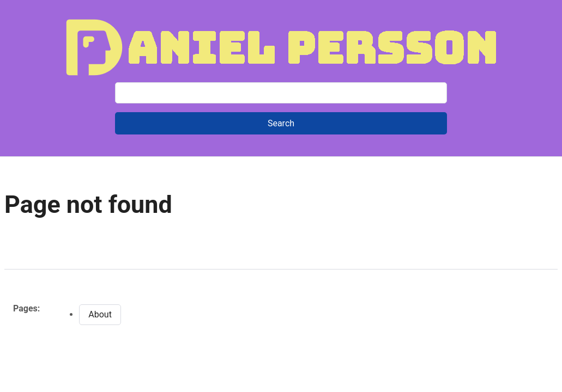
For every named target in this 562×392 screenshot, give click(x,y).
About (100, 314)
